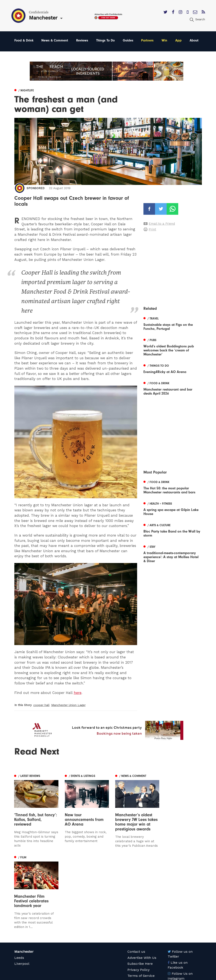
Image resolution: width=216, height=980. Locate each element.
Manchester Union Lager (68, 705)
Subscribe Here (140, 892)
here (78, 693)
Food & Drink (24, 40)
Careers (134, 916)
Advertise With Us (142, 886)
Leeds (19, 886)
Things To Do (105, 40)
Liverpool (22, 892)
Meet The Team (140, 910)
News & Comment (55, 40)
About (194, 40)
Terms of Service (141, 904)
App (178, 40)
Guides (128, 40)
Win (164, 40)
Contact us (136, 880)
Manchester (24, 880)
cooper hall (41, 705)
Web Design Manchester (143, 976)
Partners (147, 40)
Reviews (82, 40)
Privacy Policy (138, 898)
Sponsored (36, 188)
